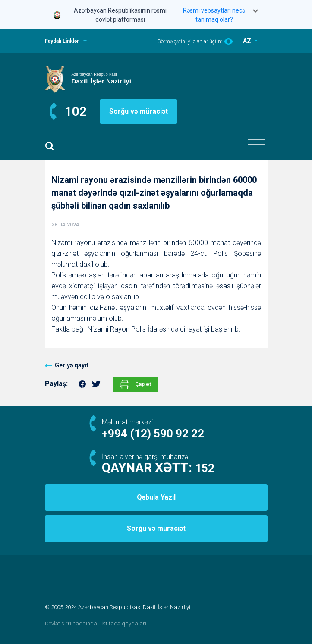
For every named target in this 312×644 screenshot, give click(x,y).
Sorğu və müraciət (139, 111)
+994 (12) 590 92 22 (153, 434)
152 (205, 468)
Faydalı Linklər (62, 41)
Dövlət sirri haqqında (71, 623)
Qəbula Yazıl (156, 497)
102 (76, 111)
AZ (248, 41)
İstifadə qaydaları (124, 623)
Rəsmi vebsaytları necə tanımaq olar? (214, 15)
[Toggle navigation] (256, 145)
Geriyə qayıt (72, 365)
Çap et (136, 385)
